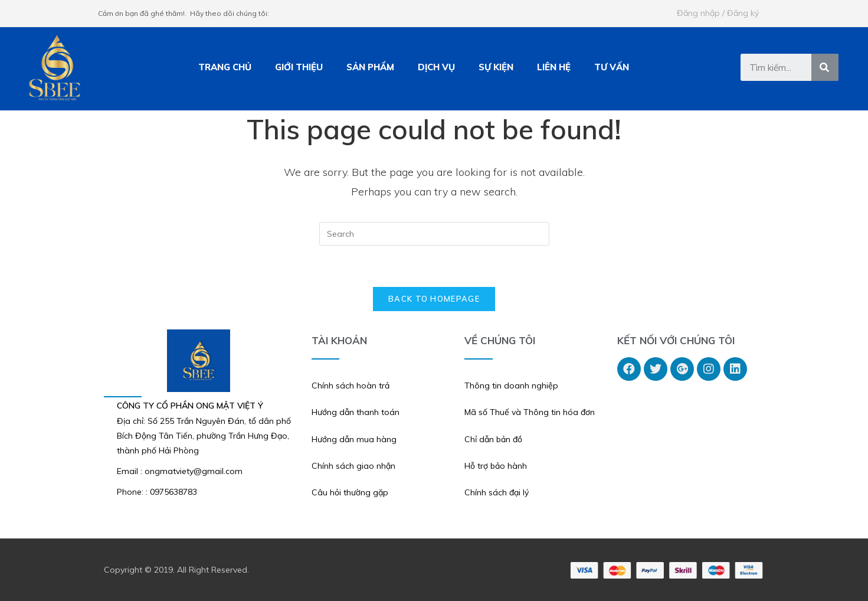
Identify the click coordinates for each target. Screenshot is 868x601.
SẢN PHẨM (370, 67)
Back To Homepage (434, 299)
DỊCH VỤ (436, 67)
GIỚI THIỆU (299, 67)
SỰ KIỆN (496, 67)
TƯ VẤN (612, 67)
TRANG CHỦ (225, 67)
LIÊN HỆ (554, 67)
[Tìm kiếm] (825, 67)
